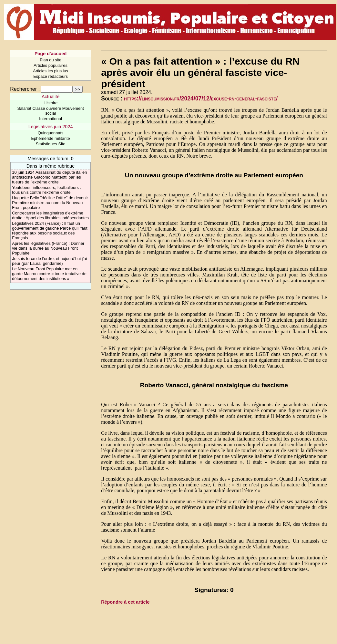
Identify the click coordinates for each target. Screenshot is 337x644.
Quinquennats (51, 133)
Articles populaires (51, 65)
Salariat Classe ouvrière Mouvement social (50, 111)
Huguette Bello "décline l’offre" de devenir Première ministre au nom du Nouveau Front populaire (50, 203)
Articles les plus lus (51, 71)
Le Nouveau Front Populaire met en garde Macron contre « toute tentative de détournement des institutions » (49, 274)
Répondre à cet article (125, 602)
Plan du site (51, 60)
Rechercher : (25, 89)
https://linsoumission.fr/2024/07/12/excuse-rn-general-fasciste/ (201, 99)
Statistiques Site (51, 144)
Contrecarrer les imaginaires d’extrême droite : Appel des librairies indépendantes (50, 215)
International (50, 119)
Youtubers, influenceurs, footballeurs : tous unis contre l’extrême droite (46, 190)
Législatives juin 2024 (51, 127)
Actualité (51, 97)
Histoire (51, 103)
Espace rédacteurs (51, 76)
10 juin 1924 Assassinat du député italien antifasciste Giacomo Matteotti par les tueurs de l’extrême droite (49, 177)
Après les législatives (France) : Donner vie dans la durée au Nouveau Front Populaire (48, 248)
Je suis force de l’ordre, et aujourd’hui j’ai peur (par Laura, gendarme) (49, 261)
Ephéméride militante (50, 138)
